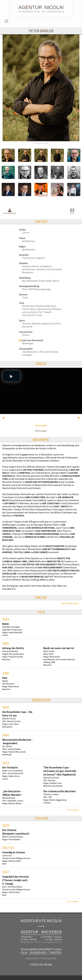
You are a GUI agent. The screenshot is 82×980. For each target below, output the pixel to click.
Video (72, 211)
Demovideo (41, 425)
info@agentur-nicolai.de (31, 942)
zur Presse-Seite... (71, 603)
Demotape (28, 343)
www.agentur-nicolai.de (52, 942)
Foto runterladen (10, 211)
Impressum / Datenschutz (41, 958)
